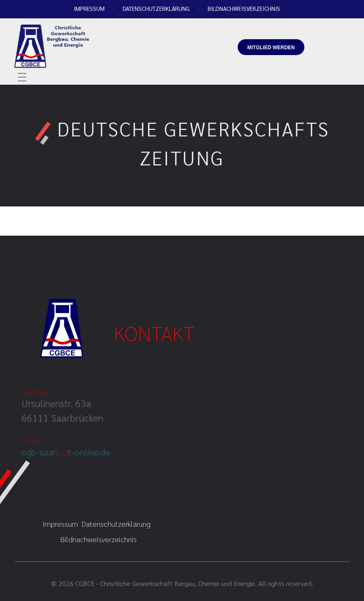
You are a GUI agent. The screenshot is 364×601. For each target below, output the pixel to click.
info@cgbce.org (248, 64)
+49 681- (246, 27)
